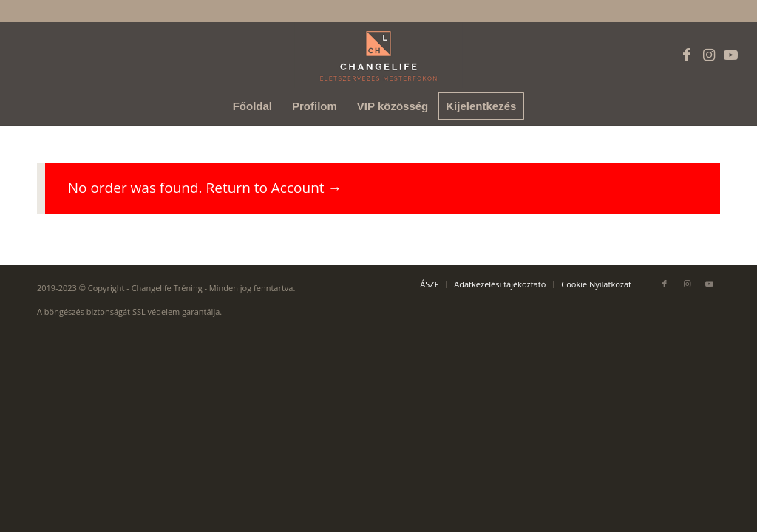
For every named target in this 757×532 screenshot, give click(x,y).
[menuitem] (252, 106)
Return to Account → (274, 188)
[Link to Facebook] (687, 55)
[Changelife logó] (379, 55)
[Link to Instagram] (709, 55)
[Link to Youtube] (731, 55)
